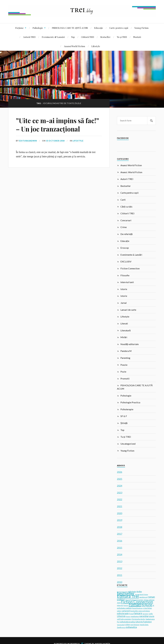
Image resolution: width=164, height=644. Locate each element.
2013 (120, 561)
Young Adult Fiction (141, 594)
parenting (144, 616)
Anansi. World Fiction (131, 172)
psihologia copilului (124, 608)
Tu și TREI (122, 37)
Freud (131, 614)
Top (73, 37)
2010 (120, 582)
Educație (99, 28)
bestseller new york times (140, 611)
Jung (119, 603)
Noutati (137, 37)
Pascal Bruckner (137, 608)
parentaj (145, 614)
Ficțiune (19, 28)
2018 (120, 527)
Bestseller (105, 37)
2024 (120, 486)
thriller (139, 592)
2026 (120, 472)
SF (153, 605)
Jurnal (124, 303)
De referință (126, 234)
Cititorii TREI (88, 37)
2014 (120, 554)
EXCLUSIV (126, 261)
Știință (124, 423)
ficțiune (147, 605)
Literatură (125, 330)
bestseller (126, 593)
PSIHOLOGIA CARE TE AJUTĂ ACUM (70, 28)
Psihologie (38, 28)
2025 (120, 479)
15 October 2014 (55, 141)
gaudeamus (135, 616)
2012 (120, 568)
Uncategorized (128, 444)
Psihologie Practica (130, 402)
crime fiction (147, 608)
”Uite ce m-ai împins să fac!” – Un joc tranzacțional (57, 125)
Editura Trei (128, 596)
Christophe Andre (138, 619)
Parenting (125, 358)
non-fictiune (135, 625)
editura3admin (28, 141)
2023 (120, 493)
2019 (120, 520)
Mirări (124, 337)
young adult (121, 625)
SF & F (124, 416)
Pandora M (126, 351)
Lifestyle (96, 46)
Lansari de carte (128, 310)
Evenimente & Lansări (53, 37)
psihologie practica (128, 622)
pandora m (143, 597)
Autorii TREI (29, 37)
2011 (120, 575)
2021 (120, 506)
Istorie (124, 289)
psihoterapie (123, 613)
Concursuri (126, 220)
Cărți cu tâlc (126, 207)
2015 (120, 548)
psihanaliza (131, 627)
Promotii (125, 378)
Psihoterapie (127, 409)
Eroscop (125, 248)
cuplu (151, 614)
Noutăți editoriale (130, 344)
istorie (152, 616)
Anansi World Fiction (74, 46)
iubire (119, 611)
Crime (124, 227)
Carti (123, 200)
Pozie (123, 372)
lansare (138, 613)
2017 (120, 534)
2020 (120, 513)
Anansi (128, 616)
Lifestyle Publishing (144, 622)
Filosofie (125, 275)
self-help (120, 619)
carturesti (126, 611)
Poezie (124, 365)
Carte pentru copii (119, 28)
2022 (120, 499)
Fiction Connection (130, 268)
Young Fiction (141, 28)
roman (135, 604)
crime (128, 625)
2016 (120, 541)
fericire (126, 605)
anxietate (128, 619)
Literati (124, 323)
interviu (120, 605)
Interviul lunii (127, 282)
